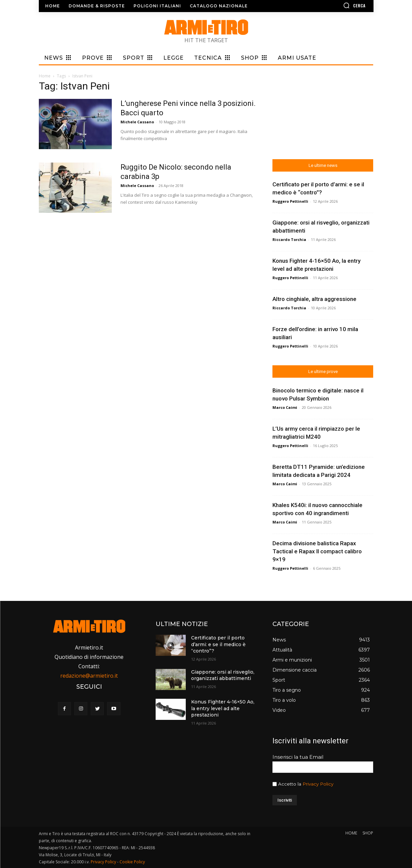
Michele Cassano (137, 122)
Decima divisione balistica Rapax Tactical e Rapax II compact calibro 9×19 (317, 551)
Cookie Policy (132, 862)
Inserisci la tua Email (298, 757)
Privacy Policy (318, 784)
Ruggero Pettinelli (290, 201)
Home (45, 76)
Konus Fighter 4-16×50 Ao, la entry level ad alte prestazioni (223, 708)
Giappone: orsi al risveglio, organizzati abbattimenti (223, 675)
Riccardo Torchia (289, 239)
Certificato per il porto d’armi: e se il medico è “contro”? (218, 644)
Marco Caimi (285, 407)
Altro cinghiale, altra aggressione (314, 299)
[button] (335, 5)
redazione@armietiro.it (89, 676)
